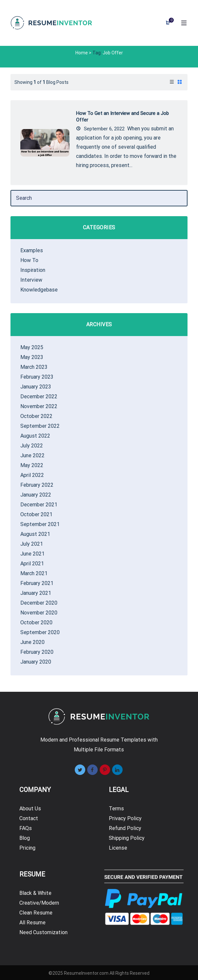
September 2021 (40, 524)
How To (29, 260)
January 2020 (36, 662)
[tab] (172, 82)
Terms (116, 809)
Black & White (35, 893)
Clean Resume (36, 913)
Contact (29, 818)
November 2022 (39, 406)
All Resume (32, 923)
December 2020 (39, 603)
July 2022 (32, 446)
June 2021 (32, 554)
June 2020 (32, 642)
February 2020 (37, 652)
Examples (32, 250)
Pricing (27, 848)
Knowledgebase (39, 290)
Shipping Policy (127, 838)
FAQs (26, 828)
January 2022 (36, 495)
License (118, 848)
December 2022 (39, 396)
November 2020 (39, 613)
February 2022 (37, 485)
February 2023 (37, 377)
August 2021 (35, 534)
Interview (31, 280)
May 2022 (32, 465)
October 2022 (36, 416)
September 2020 (40, 632)
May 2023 (32, 357)
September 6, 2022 (100, 129)
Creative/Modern (39, 903)
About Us (30, 809)
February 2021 (37, 583)
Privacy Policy (125, 818)
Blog (25, 838)
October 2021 (36, 514)
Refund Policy (125, 828)
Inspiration (33, 270)
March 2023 (34, 367)
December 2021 (39, 505)
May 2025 (32, 347)
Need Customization (43, 932)
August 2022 (35, 436)
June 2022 (32, 455)
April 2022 (32, 475)
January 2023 (36, 387)
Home (82, 53)
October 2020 (36, 622)
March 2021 (34, 573)
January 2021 (36, 593)
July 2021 (32, 544)
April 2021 (32, 564)
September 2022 (40, 426)
